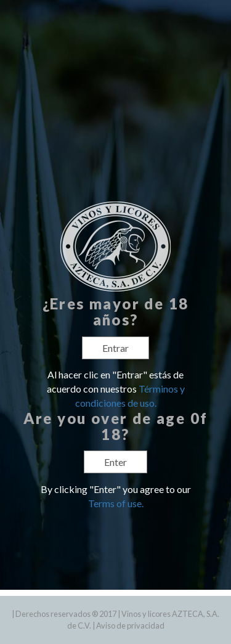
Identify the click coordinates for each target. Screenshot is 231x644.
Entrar (115, 348)
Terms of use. (116, 503)
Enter (115, 462)
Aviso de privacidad (130, 626)
